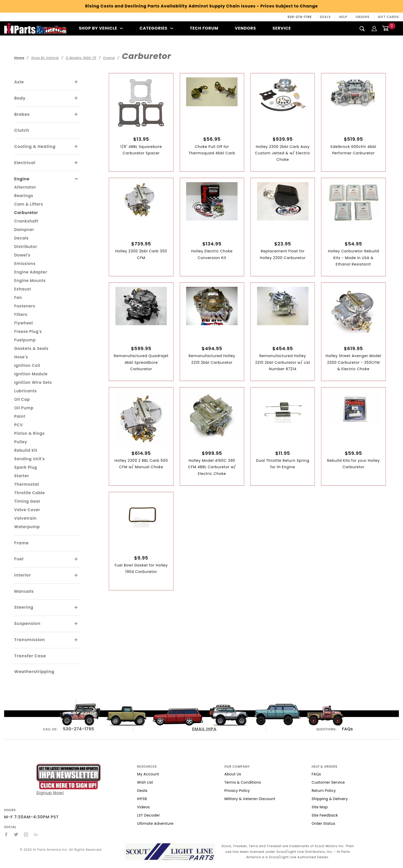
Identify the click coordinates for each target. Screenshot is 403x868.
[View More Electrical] (76, 163)
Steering (24, 607)
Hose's (21, 357)
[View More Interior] (76, 575)
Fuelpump (25, 340)
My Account (148, 774)
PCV (19, 425)
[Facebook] (6, 835)
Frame (21, 543)
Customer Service (328, 782)
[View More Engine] (76, 179)
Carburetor (26, 213)
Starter (22, 476)
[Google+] (36, 835)
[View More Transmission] (76, 640)
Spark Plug (26, 467)
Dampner (24, 230)
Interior (22, 575)
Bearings (24, 196)
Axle (19, 82)
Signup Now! (68, 780)
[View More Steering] (76, 608)
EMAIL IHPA (204, 729)
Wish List (145, 782)
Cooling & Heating (35, 147)
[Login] (374, 28)
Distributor (26, 247)
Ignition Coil (27, 365)
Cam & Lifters (29, 204)
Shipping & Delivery (330, 799)
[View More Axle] (76, 82)
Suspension (27, 623)
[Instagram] (26, 835)
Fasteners (25, 306)
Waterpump (27, 527)
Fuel (19, 559)
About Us (233, 774)
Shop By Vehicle (101, 28)
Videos (143, 807)
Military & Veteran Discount (250, 799)
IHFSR (142, 799)
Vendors (245, 28)
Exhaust (23, 289)
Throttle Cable (29, 493)
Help (343, 17)
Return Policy (324, 791)
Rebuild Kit (26, 450)
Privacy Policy (237, 791)
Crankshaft (26, 221)
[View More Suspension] (76, 624)
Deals (325, 17)
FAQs (347, 729)
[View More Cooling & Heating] (76, 147)
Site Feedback (325, 815)
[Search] (362, 29)
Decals (21, 238)
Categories (156, 28)
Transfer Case (30, 656)
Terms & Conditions (243, 782)
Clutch (22, 130)
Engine (22, 179)
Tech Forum (204, 28)
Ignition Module (31, 374)
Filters (21, 315)
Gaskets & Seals (31, 348)
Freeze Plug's (28, 331)
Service (282, 28)
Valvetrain (25, 518)
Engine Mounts (30, 281)
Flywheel (24, 323)
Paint (20, 416)
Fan (18, 298)
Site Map (320, 807)
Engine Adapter (31, 272)
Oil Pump (24, 408)
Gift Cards (388, 17)
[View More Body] (76, 98)
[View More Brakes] (76, 114)
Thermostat (27, 484)
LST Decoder (148, 815)
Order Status (323, 823)
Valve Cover (27, 510)
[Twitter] (16, 835)
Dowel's (22, 255)
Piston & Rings (29, 433)
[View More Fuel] (76, 559)
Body (20, 98)
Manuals (24, 591)
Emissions (25, 264)
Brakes (22, 114)
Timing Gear (27, 501)
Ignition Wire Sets (33, 382)
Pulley (21, 442)
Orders (363, 17)
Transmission (29, 640)
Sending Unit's (29, 459)
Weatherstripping (34, 672)
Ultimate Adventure (155, 823)
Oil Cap (22, 399)
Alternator (25, 187)
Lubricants (25, 391)
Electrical (25, 163)
